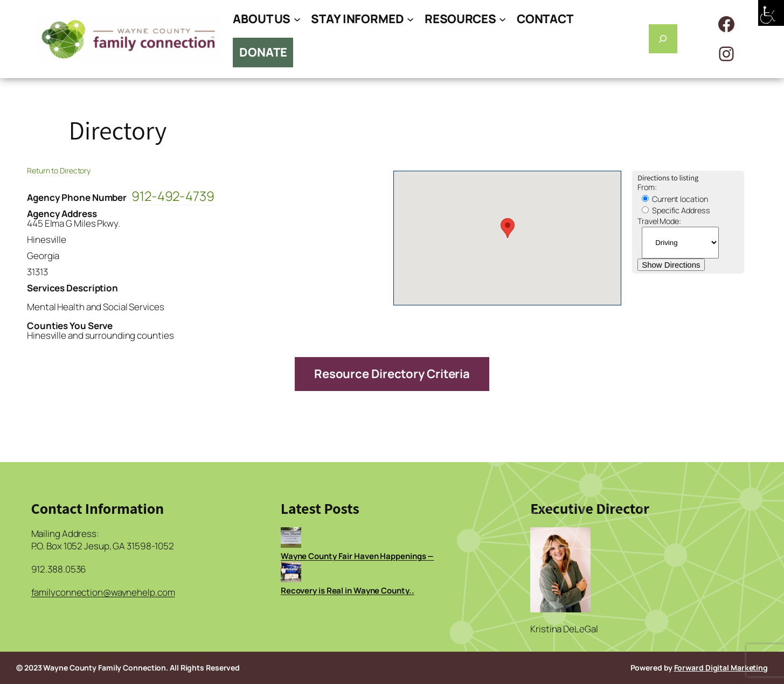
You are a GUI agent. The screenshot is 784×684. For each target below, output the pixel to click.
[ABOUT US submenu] (297, 19)
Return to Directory (59, 170)
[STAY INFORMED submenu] (410, 19)
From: (647, 187)
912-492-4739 (173, 196)
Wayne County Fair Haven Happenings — (357, 556)
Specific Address (676, 210)
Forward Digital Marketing (721, 668)
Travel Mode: (659, 221)
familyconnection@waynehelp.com (103, 592)
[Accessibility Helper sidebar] (771, 13)
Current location (675, 199)
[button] (508, 228)
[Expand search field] (663, 39)
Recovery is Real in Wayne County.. (348, 591)
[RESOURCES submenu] (502, 19)
